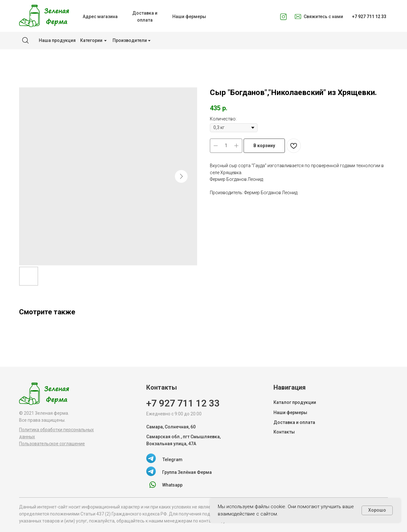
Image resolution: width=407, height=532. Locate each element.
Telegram (172, 460)
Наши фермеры (290, 413)
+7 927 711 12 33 (183, 403)
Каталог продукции (295, 402)
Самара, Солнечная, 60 (171, 427)
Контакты (284, 432)
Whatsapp (172, 485)
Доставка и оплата (294, 422)
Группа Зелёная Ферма (187, 472)
